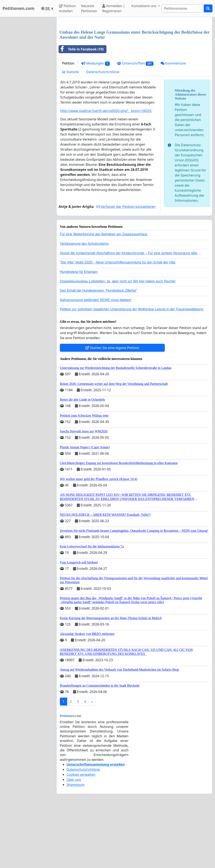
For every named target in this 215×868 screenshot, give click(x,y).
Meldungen (96, 122)
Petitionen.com (18, 8)
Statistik (71, 131)
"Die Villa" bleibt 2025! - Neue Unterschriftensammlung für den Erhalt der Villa (118, 321)
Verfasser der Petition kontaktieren (126, 265)
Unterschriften (135, 122)
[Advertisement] (134, 53)
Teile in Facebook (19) (81, 108)
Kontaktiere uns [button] (144, 6)
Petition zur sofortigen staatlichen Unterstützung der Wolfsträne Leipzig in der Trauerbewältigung (132, 368)
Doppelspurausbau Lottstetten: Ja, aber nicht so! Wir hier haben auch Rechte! (118, 340)
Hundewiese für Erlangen (79, 331)
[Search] (183, 8)
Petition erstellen (67, 8)
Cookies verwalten (81, 833)
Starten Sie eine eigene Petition (112, 407)
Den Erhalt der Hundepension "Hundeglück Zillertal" (98, 349)
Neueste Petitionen (89, 8)
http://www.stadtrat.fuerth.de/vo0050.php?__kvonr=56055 (106, 170)
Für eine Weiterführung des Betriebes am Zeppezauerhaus (104, 293)
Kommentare (173, 122)
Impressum (76, 843)
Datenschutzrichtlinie (103, 131)
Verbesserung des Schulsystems (84, 302)
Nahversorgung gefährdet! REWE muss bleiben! (96, 359)
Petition (68, 122)
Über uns (74, 838)
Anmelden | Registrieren (114, 8)
